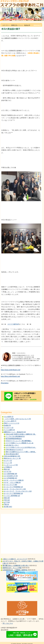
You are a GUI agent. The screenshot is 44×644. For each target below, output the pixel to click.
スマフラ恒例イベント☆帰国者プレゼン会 (19, 443)
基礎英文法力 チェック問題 (12, 568)
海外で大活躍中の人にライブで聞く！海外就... (21, 452)
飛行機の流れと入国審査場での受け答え (16, 566)
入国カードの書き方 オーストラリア (15, 559)
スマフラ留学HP (13, 324)
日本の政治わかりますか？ (14, 450)
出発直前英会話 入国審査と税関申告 (15, 570)
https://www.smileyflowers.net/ (11, 370)
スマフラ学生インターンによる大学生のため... (21, 447)
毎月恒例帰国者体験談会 (14, 439)
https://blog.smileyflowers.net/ (10, 376)
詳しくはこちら (8, 623)
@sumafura (5, 383)
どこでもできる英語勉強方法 (15, 436)
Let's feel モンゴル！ (12, 445)
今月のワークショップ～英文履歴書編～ (19, 441)
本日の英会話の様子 (12, 454)
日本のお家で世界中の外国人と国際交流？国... (21, 434)
